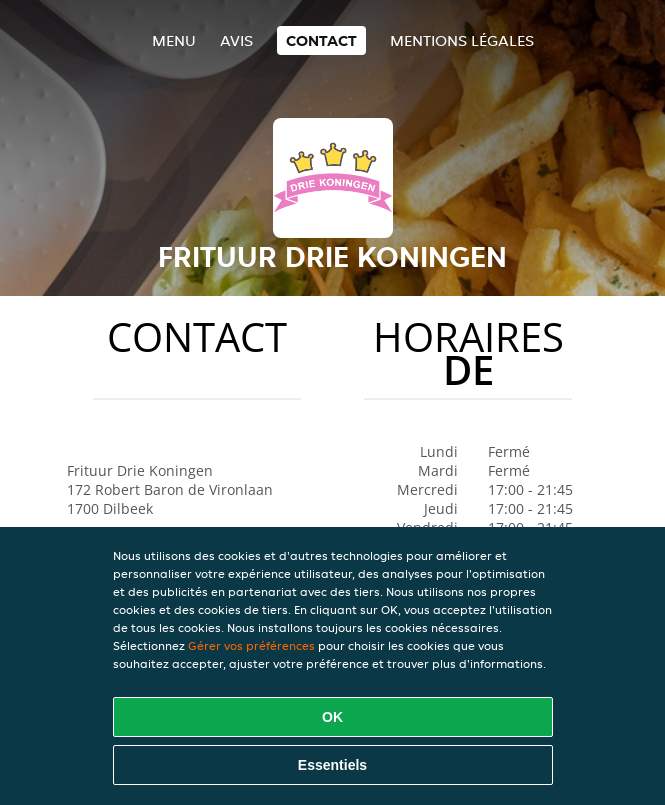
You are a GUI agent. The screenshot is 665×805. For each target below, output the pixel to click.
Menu (174, 40)
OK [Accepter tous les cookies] (332, 717)
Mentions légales (462, 40)
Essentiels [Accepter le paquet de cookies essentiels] (332, 765)
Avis (236, 40)
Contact (321, 40)
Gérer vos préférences (251, 645)
